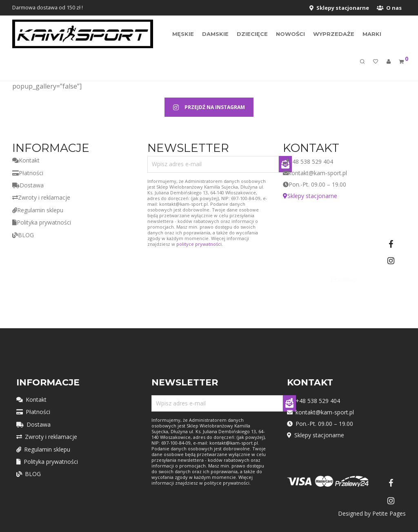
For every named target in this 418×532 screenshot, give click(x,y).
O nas (389, 8)
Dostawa (28, 185)
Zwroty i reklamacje (41, 197)
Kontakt (26, 160)
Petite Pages (389, 513)
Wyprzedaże (334, 34)
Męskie (183, 34)
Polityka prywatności (42, 222)
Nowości (290, 34)
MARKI (372, 34)
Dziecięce (252, 34)
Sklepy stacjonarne (339, 8)
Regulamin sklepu (38, 210)
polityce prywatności (199, 244)
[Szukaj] (362, 63)
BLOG (23, 235)
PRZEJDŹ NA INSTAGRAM (209, 107)
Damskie (215, 34)
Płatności (28, 173)
